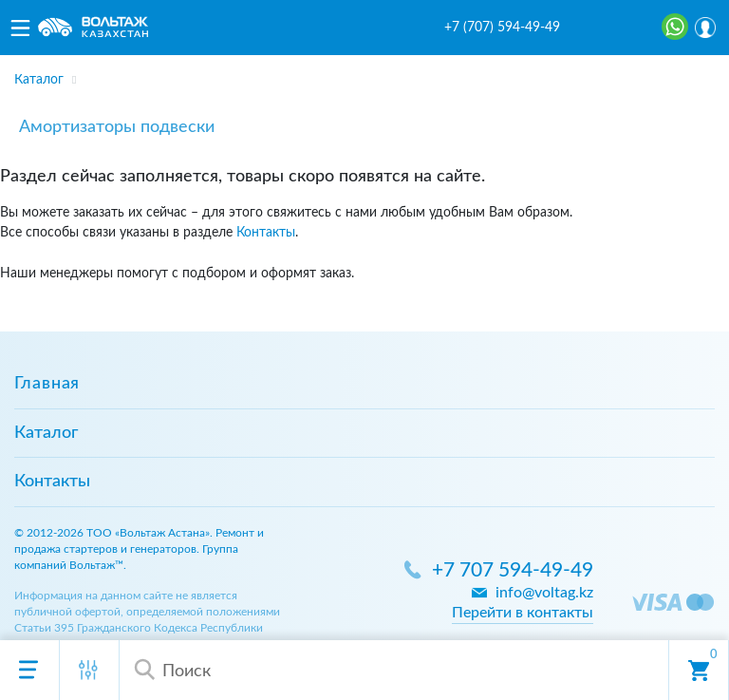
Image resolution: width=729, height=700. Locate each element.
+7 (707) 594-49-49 (502, 28)
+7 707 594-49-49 (513, 570)
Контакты (266, 232)
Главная (47, 384)
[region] (364, 74)
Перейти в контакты (523, 613)
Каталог (46, 433)
